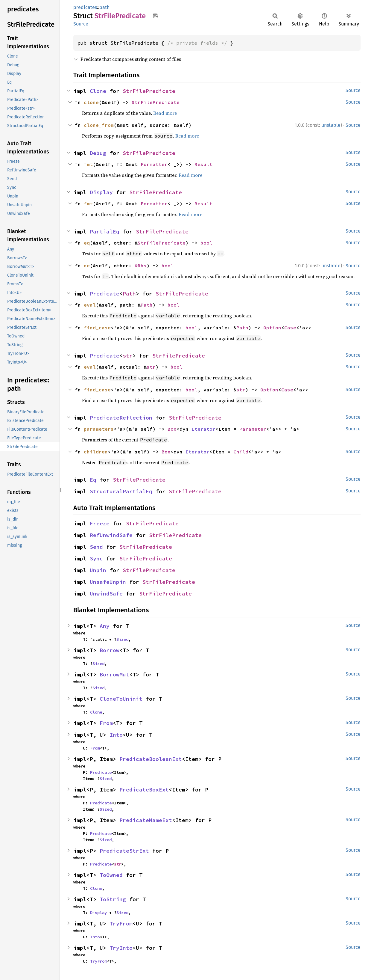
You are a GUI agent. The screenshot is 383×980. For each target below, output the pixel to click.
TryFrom (121, 924)
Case (290, 328)
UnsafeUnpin (108, 582)
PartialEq (105, 232)
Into (116, 735)
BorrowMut (114, 674)
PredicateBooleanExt (151, 759)
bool (206, 243)
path (104, 7)
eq (87, 243)
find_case (97, 328)
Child (241, 452)
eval (90, 305)
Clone (98, 91)
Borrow (110, 650)
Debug (98, 153)
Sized (122, 639)
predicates (85, 7)
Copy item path (155, 16)
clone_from (99, 125)
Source (81, 24)
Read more (165, 113)
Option (272, 328)
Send (96, 547)
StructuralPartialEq (121, 491)
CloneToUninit (121, 699)
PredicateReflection (121, 418)
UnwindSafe (106, 594)
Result (203, 164)
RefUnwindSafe (111, 535)
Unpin (98, 570)
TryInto (121, 948)
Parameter (253, 429)
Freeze (100, 523)
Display (101, 192)
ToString (113, 899)
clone (91, 102)
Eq (93, 480)
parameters (99, 429)
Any (105, 626)
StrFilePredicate (149, 91)
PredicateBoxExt (144, 790)
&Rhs (141, 266)
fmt (88, 164)
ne (87, 266)
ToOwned (111, 875)
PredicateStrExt (124, 851)
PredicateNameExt (146, 820)
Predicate (105, 294)
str (128, 356)
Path (129, 294)
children (96, 452)
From (106, 723)
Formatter (154, 164)
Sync (96, 558)
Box (172, 429)
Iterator (203, 429)
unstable (331, 125)
